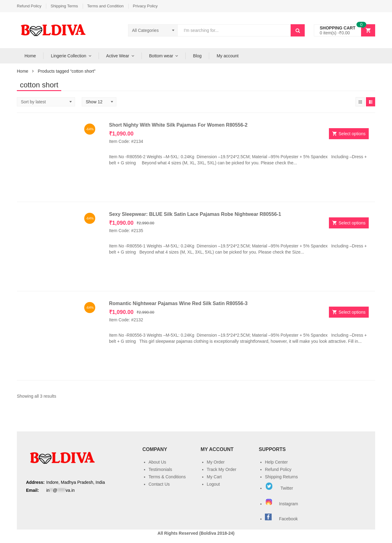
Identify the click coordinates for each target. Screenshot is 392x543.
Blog (197, 56)
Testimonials (160, 469)
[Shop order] (46, 102)
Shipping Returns (281, 477)
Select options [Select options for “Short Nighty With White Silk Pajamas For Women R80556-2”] (352, 134)
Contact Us (159, 484)
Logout (213, 484)
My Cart (214, 477)
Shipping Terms (64, 6)
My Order (216, 462)
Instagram (282, 504)
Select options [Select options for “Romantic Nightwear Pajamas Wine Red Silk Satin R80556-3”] (352, 312)
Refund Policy (29, 6)
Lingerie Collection (68, 56)
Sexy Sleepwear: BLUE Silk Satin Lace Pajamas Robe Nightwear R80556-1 (195, 214)
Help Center (276, 462)
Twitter (279, 488)
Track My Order (222, 469)
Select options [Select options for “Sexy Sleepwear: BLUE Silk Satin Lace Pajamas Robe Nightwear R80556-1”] (352, 223)
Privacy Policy (145, 6)
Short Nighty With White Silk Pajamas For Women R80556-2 (178, 125)
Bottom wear (161, 56)
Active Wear (118, 56)
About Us (157, 462)
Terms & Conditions (167, 477)
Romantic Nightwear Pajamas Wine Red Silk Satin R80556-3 (178, 303)
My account (228, 56)
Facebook (288, 519)
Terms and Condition (106, 6)
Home (30, 56)
